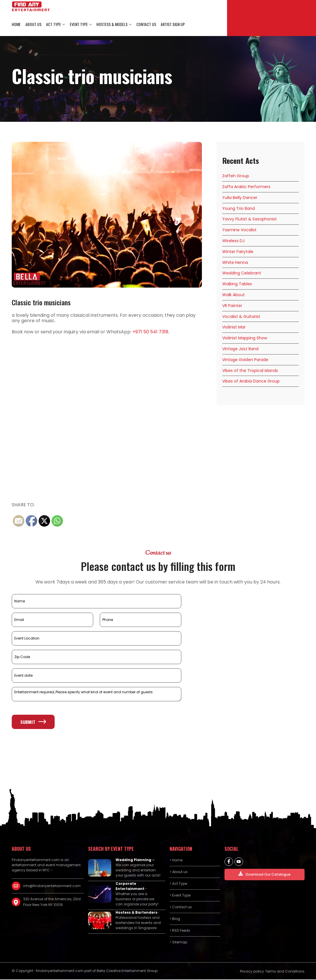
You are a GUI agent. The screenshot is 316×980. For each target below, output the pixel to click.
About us (33, 24)
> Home (176, 861)
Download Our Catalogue (265, 875)
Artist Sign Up (172, 24)
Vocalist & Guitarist (241, 317)
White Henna (235, 263)
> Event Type (180, 896)
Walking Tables (237, 284)
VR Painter (232, 306)
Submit (33, 722)
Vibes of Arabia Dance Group (251, 382)
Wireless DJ (233, 241)
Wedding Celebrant (242, 274)
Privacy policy (252, 972)
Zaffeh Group (236, 176)
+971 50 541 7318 (150, 332)
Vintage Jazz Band (240, 349)
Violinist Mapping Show (245, 338)
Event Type (78, 24)
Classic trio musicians (41, 303)
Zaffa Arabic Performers (246, 187)
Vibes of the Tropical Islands (250, 371)
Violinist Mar (234, 328)
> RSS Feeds (180, 931)
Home (16, 24)
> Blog (175, 919)
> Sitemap (178, 943)
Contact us (145, 24)
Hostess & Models (111, 24)
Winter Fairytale (238, 252)
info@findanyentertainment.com (52, 886)
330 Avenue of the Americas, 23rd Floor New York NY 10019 (52, 902)
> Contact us (181, 908)
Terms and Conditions (285, 972)
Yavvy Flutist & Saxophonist (250, 220)
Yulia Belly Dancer (240, 198)
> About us (179, 872)
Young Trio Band (239, 209)
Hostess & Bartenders (136, 913)
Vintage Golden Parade (245, 360)
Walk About (233, 295)
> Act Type (178, 884)
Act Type (53, 24)
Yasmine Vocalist (239, 230)
